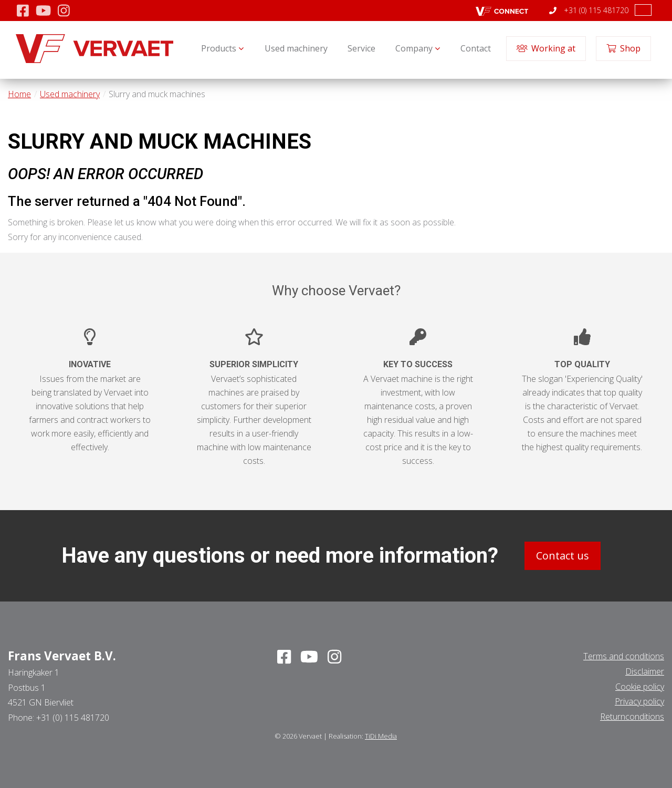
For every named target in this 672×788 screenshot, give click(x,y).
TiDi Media (381, 736)
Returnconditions (632, 717)
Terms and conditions (624, 656)
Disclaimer (645, 671)
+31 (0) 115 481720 (589, 10)
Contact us (563, 556)
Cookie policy (640, 686)
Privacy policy (639, 701)
